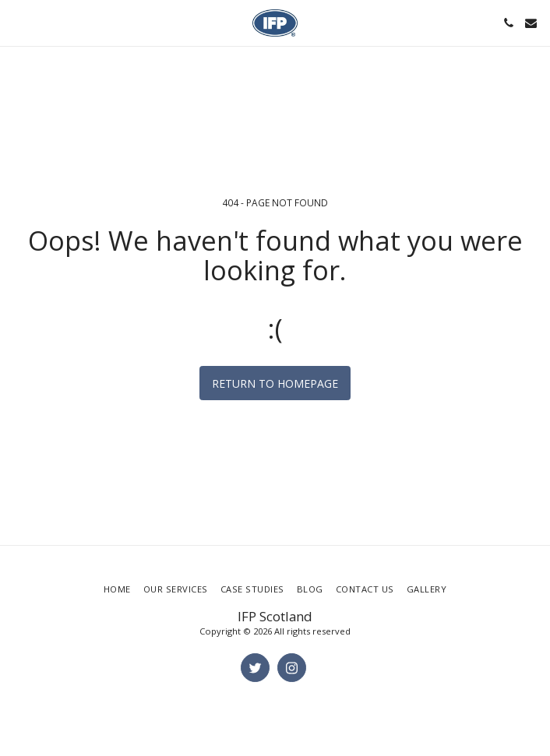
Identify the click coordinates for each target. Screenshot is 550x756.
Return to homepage (275, 383)
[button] (17, 22)
